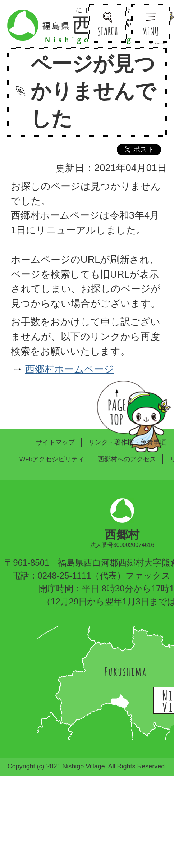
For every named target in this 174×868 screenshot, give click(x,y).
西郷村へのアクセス (127, 459)
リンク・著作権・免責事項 (127, 442)
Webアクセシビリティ (52, 459)
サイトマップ (55, 442)
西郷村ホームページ (70, 369)
